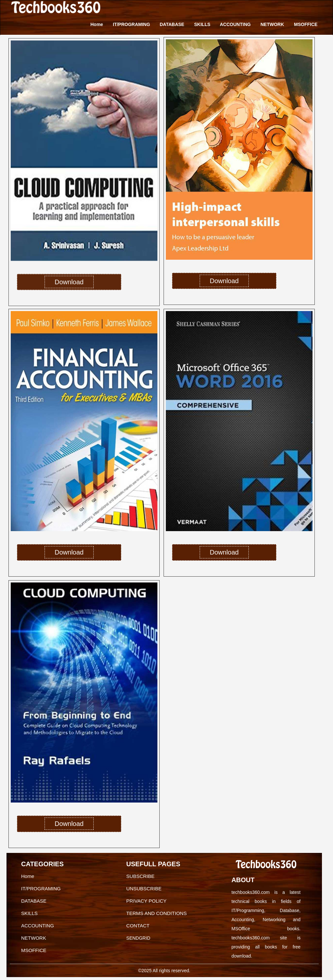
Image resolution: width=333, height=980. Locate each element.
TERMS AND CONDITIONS (156, 913)
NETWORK (272, 24)
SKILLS (202, 24)
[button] (18, 443)
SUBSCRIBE (140, 876)
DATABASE (172, 24)
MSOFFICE (306, 24)
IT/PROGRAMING (131, 24)
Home (97, 24)
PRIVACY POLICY (146, 901)
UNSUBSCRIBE (144, 889)
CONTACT (138, 926)
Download (69, 284)
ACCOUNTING (235, 24)
